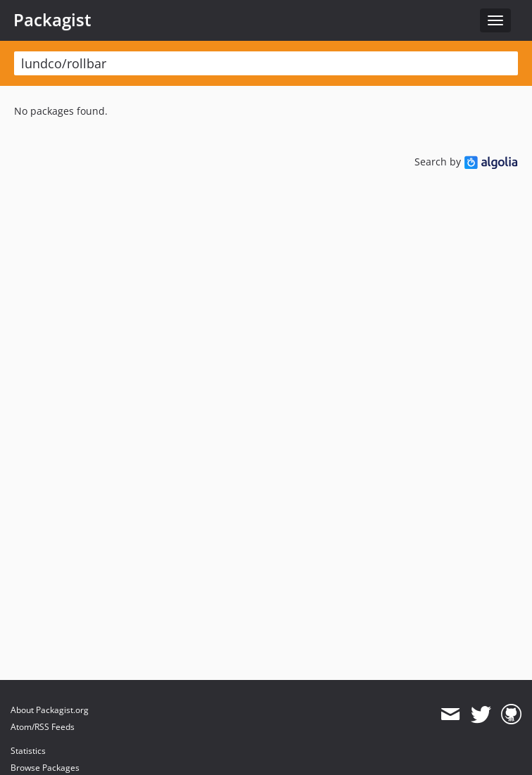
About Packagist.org (50, 710)
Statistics (28, 751)
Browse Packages (45, 768)
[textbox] (266, 63)
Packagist (52, 20)
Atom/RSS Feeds (43, 727)
